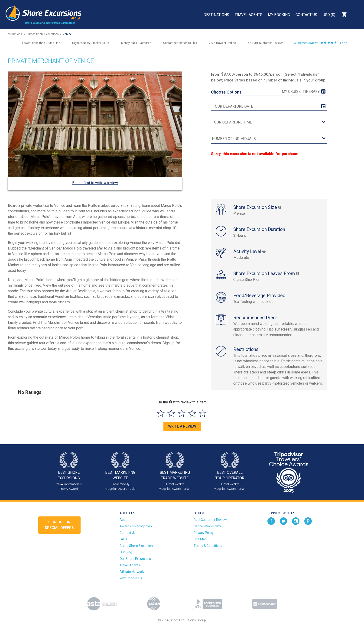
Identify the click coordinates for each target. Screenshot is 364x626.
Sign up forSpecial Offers (59, 525)
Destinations (216, 15)
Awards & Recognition (136, 526)
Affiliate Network (132, 572)
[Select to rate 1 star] (161, 413)
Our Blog (126, 552)
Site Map (200, 539)
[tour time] (269, 122)
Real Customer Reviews (211, 520)
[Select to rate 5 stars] (203, 413)
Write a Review (182, 426)
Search (356, 14)
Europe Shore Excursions (43, 34)
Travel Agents (249, 15)
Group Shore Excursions (137, 546)
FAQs (123, 539)
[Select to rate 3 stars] (182, 413)
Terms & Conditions (208, 546)
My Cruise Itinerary (301, 92)
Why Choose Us (131, 578)
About (124, 520)
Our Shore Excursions (135, 559)
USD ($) (329, 15)
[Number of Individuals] (269, 139)
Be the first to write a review (95, 183)
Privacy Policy (204, 533)
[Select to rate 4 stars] (192, 413)
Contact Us (306, 15)
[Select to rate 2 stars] (171, 413)
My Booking (279, 15)
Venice (67, 34)
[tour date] (269, 107)
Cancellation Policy (207, 526)
